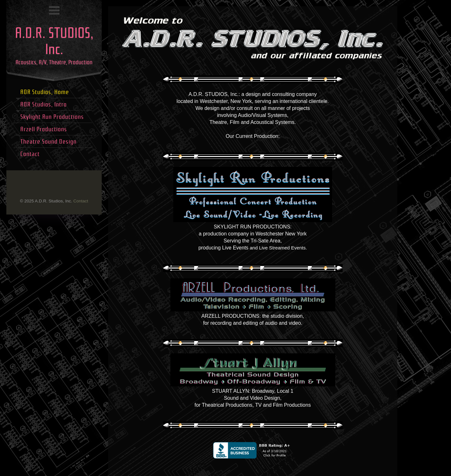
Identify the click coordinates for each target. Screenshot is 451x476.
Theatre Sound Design (48, 142)
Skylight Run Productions (52, 117)
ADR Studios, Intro (44, 104)
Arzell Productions (44, 129)
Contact (81, 201)
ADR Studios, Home (45, 92)
